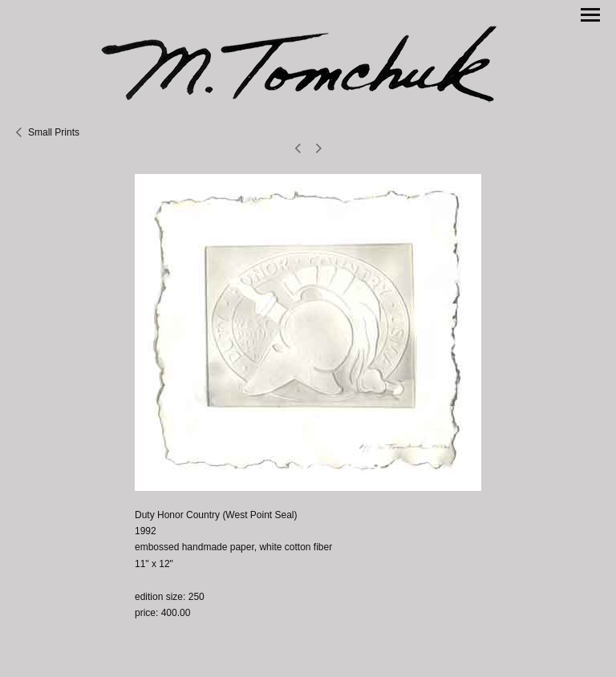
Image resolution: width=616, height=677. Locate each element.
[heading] (308, 62)
